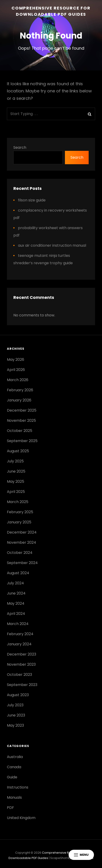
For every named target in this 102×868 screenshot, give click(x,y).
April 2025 (16, 492)
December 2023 (22, 654)
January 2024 (19, 644)
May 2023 (15, 725)
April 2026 (16, 370)
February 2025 (20, 512)
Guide (12, 777)
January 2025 (19, 522)
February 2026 (20, 390)
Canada (14, 767)
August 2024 (18, 573)
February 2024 (20, 634)
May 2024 (16, 603)
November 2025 (21, 420)
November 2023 (21, 664)
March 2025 (18, 502)
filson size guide (32, 200)
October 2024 (20, 553)
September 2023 (22, 685)
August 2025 (18, 451)
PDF (10, 808)
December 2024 (22, 532)
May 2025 (16, 481)
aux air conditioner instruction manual (52, 245)
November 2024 (22, 542)
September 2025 (22, 441)
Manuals (14, 797)
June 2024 (16, 593)
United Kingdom (21, 818)
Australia (15, 757)
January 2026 (19, 400)
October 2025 (20, 431)
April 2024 (16, 614)
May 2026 (16, 360)
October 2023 (19, 675)
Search (20, 147)
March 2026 (18, 380)
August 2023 (18, 695)
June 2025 (16, 471)
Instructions (18, 787)
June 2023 (16, 715)
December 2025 (22, 410)
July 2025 (15, 461)
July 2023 (15, 705)
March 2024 (18, 624)
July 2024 (15, 583)
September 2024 (22, 563)
